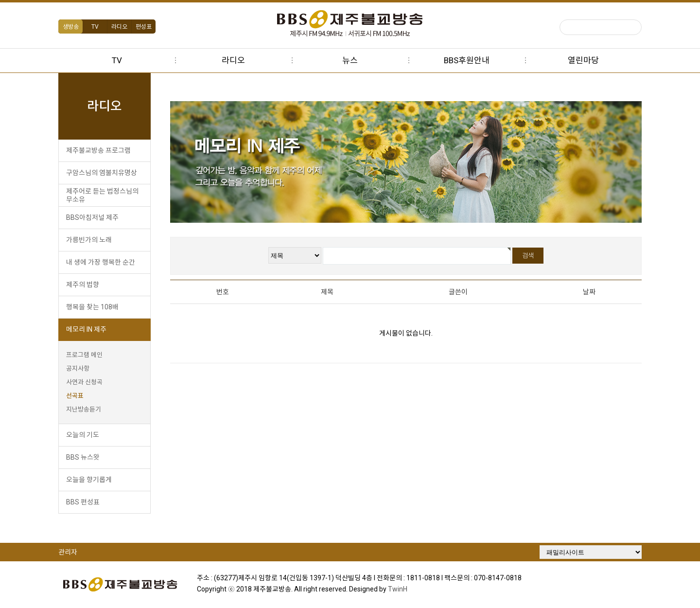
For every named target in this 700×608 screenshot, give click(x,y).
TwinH (398, 589)
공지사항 (78, 368)
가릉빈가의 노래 (89, 240)
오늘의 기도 (83, 435)
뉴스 (350, 60)
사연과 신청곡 (84, 382)
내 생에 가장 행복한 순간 (101, 262)
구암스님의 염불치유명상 (102, 173)
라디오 (119, 27)
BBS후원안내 (467, 60)
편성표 (144, 27)
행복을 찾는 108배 (92, 307)
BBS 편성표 (83, 502)
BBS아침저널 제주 (92, 217)
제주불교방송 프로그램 (98, 150)
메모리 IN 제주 (86, 329)
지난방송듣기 (84, 409)
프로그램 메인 (84, 355)
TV (95, 27)
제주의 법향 (83, 285)
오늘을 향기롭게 (89, 480)
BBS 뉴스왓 (83, 457)
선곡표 (75, 396)
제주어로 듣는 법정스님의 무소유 (102, 195)
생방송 (71, 27)
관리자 (68, 552)
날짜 (589, 292)
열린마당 (583, 60)
